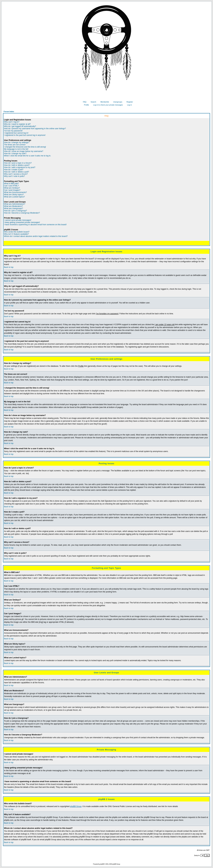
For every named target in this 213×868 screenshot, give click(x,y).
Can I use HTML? (11, 186)
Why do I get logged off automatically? (20, 126)
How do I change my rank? (15, 154)
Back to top (9, 267)
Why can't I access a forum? (16, 174)
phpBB (102, 864)
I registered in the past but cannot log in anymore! (25, 135)
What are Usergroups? (13, 208)
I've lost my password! (13, 131)
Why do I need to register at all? (17, 124)
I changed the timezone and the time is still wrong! (25, 147)
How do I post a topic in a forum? (18, 163)
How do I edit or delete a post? (17, 165)
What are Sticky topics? (14, 195)
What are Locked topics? (14, 197)
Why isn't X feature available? (16, 234)
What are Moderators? (13, 206)
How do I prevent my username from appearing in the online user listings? (35, 129)
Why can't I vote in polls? (14, 176)
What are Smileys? (12, 188)
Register (129, 102)
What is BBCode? (11, 184)
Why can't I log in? (12, 122)
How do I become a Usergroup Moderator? (22, 213)
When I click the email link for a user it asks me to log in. (27, 156)
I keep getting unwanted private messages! (22, 222)
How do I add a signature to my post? (20, 167)
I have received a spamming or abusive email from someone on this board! (35, 225)
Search (92, 102)
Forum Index (9, 112)
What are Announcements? (15, 192)
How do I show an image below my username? (24, 151)
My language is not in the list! (16, 149)
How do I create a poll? (14, 170)
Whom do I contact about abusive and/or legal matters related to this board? (36, 236)
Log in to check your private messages (107, 105)
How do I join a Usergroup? (15, 211)
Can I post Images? (12, 190)
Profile (85, 105)
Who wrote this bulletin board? (17, 232)
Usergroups (117, 102)
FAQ (83, 102)
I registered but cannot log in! (16, 133)
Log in (128, 105)
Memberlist (104, 102)
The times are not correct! (15, 145)
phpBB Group (76, 806)
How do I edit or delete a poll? (16, 172)
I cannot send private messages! (18, 220)
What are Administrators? (15, 204)
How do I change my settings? (17, 142)
